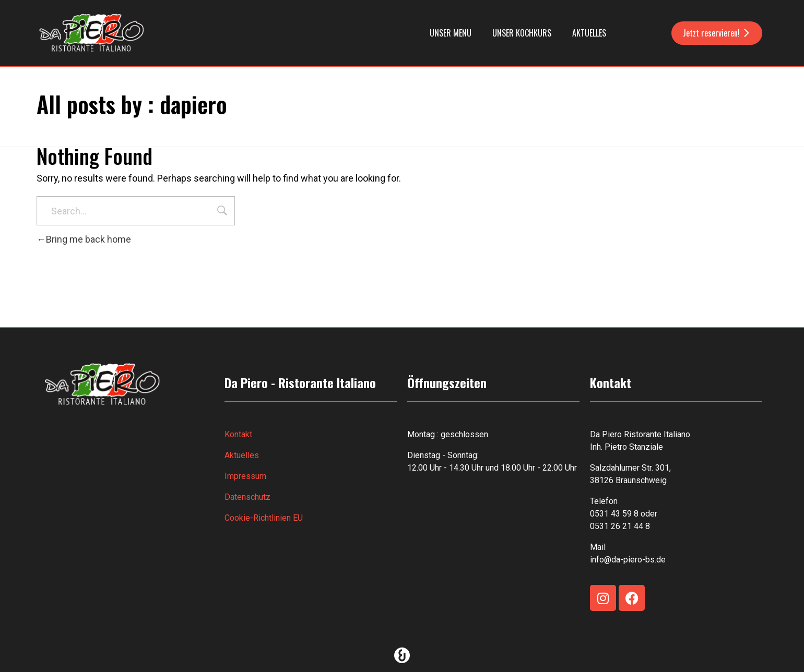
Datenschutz (247, 497)
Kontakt (238, 434)
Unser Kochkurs (522, 33)
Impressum (245, 476)
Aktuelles (589, 33)
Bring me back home (84, 239)
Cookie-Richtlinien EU (264, 518)
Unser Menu (451, 33)
